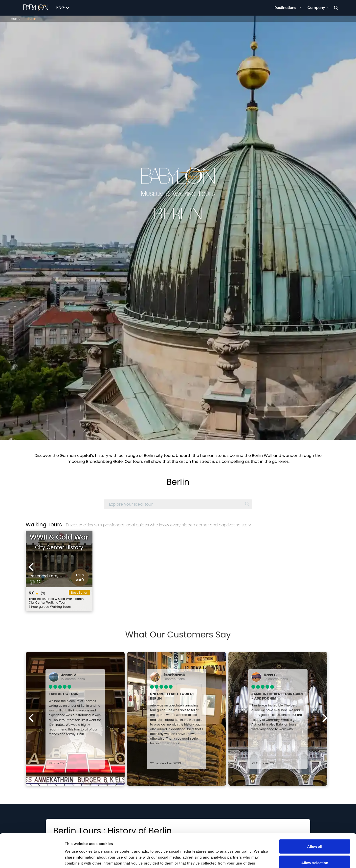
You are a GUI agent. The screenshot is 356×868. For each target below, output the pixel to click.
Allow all (315, 813)
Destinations (288, 8)
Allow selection (315, 829)
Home (16, 19)
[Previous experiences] (31, 567)
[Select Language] (63, 8)
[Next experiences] (325, 567)
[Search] (336, 8)
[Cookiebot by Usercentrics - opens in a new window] (32, 858)
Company (319, 8)
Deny (315, 845)
